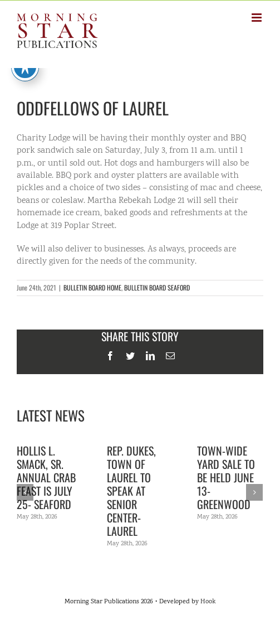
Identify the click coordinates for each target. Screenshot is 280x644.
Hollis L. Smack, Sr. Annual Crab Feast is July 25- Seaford (46, 477)
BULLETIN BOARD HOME (92, 287)
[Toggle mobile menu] (257, 18)
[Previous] (25, 492)
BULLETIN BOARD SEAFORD (157, 287)
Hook (208, 602)
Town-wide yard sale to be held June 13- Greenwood (226, 477)
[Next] (254, 492)
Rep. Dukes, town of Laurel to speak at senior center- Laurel (131, 491)
